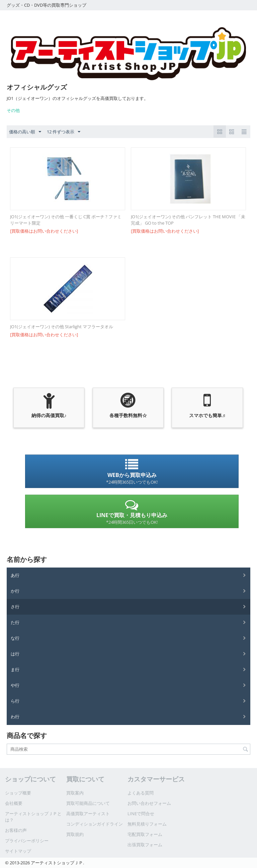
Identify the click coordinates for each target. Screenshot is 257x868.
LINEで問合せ (141, 814)
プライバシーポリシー (27, 841)
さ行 (15, 607)
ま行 (15, 669)
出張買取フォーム (145, 845)
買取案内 (75, 793)
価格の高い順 (25, 132)
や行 (15, 685)
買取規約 (75, 834)
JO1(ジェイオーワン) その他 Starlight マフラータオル (62, 327)
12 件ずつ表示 (64, 132)
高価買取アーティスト (88, 814)
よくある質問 (141, 793)
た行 (15, 622)
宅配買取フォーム (145, 834)
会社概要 (14, 803)
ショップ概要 (18, 793)
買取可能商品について (88, 803)
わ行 (15, 717)
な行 (15, 638)
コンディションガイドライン (95, 824)
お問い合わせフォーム (149, 803)
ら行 (15, 701)
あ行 (15, 575)
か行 (15, 591)
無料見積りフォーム (147, 824)
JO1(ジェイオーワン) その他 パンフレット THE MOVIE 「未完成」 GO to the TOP (188, 220)
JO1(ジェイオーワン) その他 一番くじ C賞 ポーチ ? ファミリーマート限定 (66, 220)
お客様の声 (16, 830)
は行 (15, 654)
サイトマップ (18, 851)
